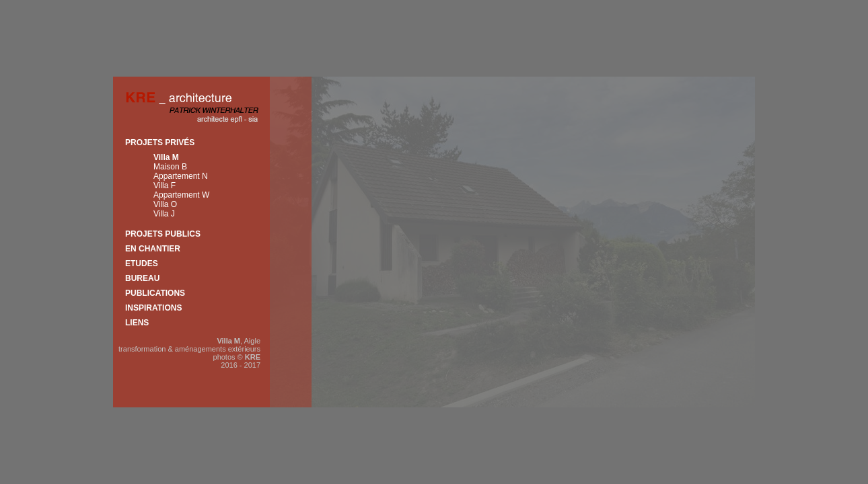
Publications (155, 293)
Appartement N (181, 176)
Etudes (142, 264)
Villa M (166, 157)
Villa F (165, 186)
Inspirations (153, 308)
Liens (137, 323)
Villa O (165, 204)
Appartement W (181, 195)
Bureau (142, 278)
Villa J (164, 214)
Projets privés (160, 143)
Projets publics (163, 234)
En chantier (153, 249)
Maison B (170, 167)
